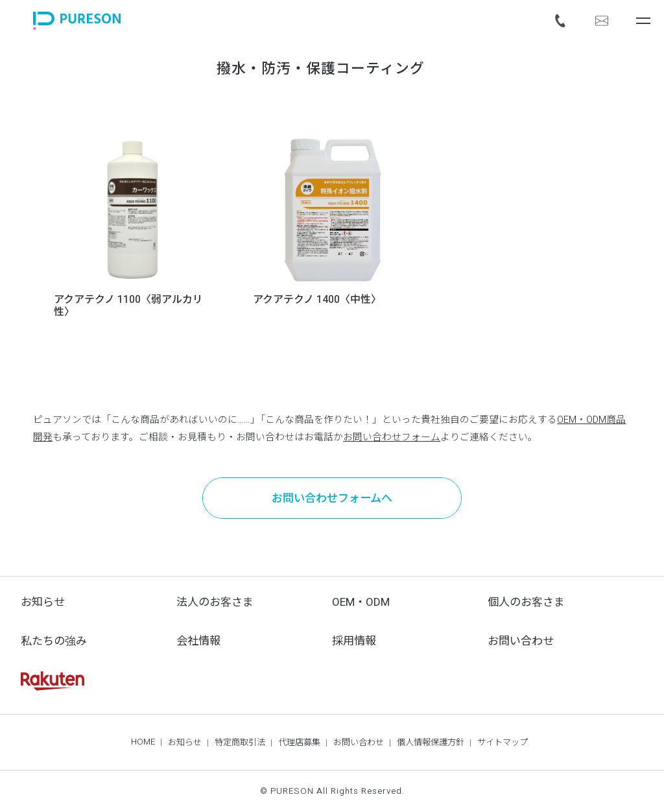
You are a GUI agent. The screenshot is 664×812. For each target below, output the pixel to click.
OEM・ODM (361, 602)
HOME (143, 742)
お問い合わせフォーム (392, 437)
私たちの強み (54, 641)
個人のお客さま (526, 602)
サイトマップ (503, 743)
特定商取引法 (240, 743)
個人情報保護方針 (431, 743)
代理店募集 (299, 743)
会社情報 (198, 641)
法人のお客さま (215, 602)
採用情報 (354, 641)
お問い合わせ (521, 641)
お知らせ (43, 602)
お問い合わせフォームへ (332, 498)
